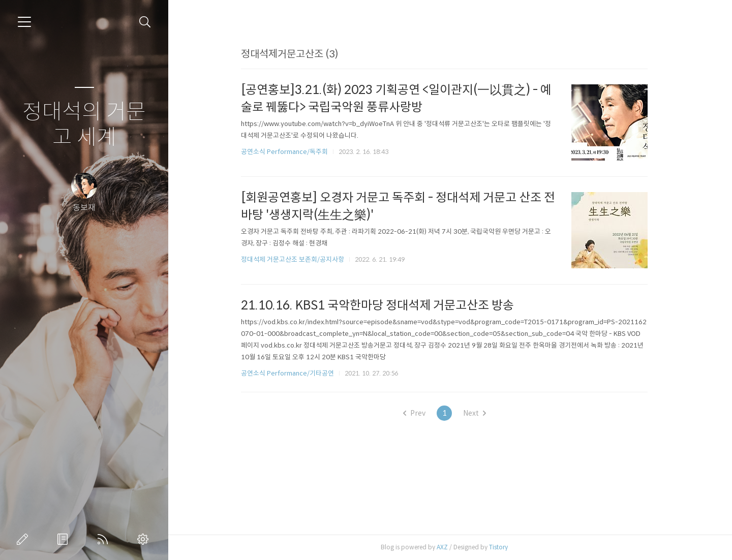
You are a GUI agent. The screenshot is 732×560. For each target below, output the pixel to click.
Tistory (505, 547)
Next (480, 413)
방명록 (65, 539)
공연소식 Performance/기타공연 (294, 373)
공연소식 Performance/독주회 (291, 152)
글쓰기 (24, 539)
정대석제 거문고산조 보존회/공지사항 (299, 259)
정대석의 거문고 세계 (84, 125)
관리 (145, 539)
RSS (105, 539)
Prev (420, 413)
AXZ (448, 547)
